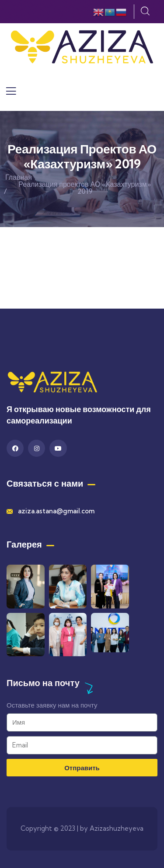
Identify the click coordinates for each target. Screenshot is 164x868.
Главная (19, 177)
